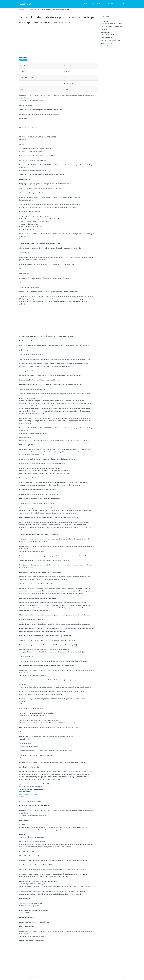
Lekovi (86, 4)
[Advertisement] (58, 42)
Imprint (123, 977)
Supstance (96, 4)
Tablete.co (25, 4)
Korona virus (109, 4)
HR (124, 4)
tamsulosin (23, 60)
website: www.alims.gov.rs (28, 794)
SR (119, 4)
